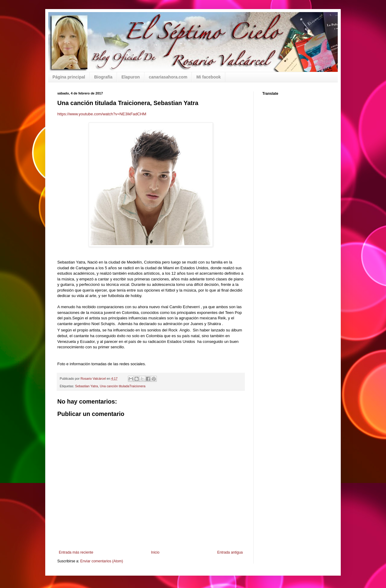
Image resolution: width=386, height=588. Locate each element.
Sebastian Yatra (87, 386)
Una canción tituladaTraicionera (123, 386)
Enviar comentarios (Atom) (102, 561)
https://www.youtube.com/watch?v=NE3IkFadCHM (102, 114)
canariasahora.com (168, 77)
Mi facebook (209, 77)
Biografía (103, 77)
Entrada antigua (230, 552)
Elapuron (131, 77)
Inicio (155, 552)
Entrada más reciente (76, 552)
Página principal (69, 77)
